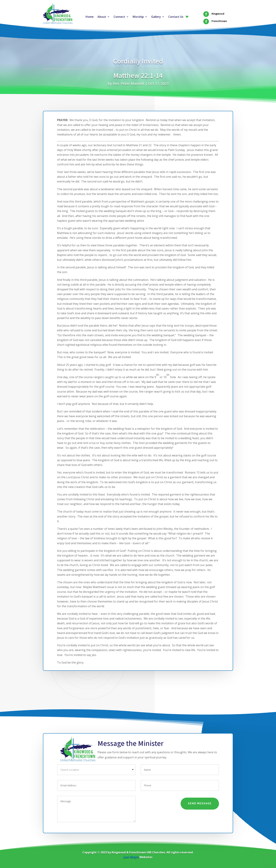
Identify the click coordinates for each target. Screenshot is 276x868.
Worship (138, 17)
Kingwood (218, 14)
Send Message (200, 803)
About (102, 17)
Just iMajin (131, 857)
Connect (119, 17)
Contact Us (176, 17)
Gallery (156, 17)
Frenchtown (219, 21)
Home (90, 17)
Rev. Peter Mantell (128, 83)
